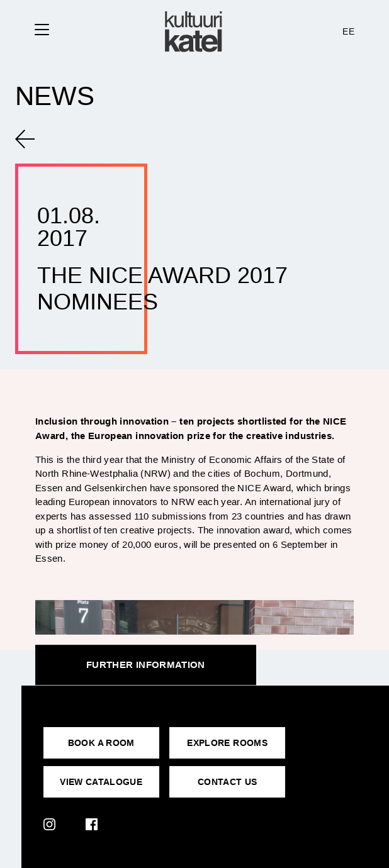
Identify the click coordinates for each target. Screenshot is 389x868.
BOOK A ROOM (101, 743)
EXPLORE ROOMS (227, 743)
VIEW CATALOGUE (101, 782)
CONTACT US (228, 782)
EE (348, 31)
